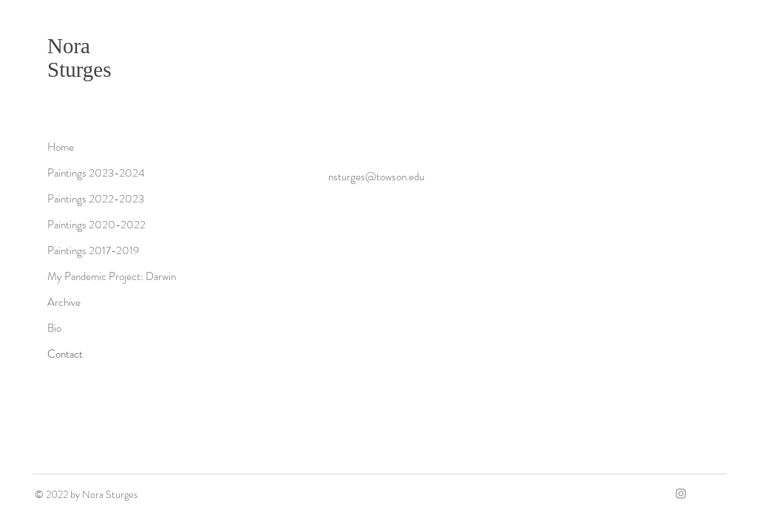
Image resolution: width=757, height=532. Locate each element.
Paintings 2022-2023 (96, 199)
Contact (65, 354)
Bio (54, 328)
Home (61, 147)
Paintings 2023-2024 (96, 173)
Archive (64, 302)
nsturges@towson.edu (376, 177)
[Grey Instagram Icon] (681, 494)
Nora (69, 46)
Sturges (79, 69)
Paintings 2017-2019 (93, 250)
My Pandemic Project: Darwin (112, 276)
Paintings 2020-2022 (96, 225)
